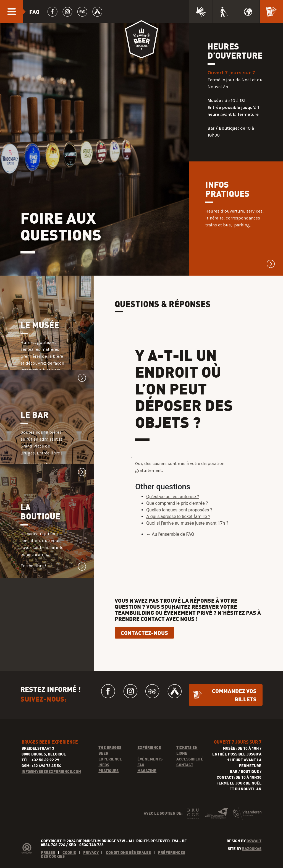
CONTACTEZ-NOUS (144, 645)
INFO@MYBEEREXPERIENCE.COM (51, 784)
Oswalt (254, 853)
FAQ (141, 777)
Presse (48, 865)
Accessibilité (190, 771)
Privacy (91, 865)
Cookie (69, 865)
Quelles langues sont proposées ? (179, 522)
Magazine (147, 783)
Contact (185, 777)
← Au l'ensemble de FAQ (170, 546)
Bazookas (252, 861)
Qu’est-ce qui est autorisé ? (173, 509)
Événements (150, 771)
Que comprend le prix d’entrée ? (177, 515)
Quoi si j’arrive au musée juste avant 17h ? (187, 535)
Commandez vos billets (234, 707)
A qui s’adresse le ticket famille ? (178, 529)
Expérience (149, 759)
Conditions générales (128, 865)
